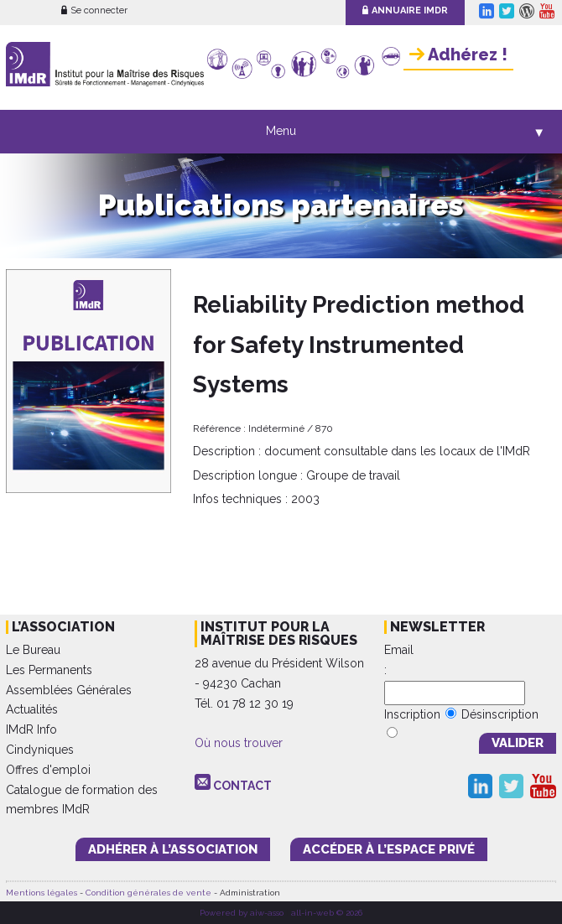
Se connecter (94, 10)
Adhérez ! (458, 55)
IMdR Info (31, 729)
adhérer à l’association (173, 849)
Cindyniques (40, 750)
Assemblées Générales (69, 690)
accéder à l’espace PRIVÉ (389, 849)
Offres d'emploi (48, 770)
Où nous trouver (239, 743)
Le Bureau (33, 650)
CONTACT (242, 786)
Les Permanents (49, 670)
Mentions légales (42, 893)
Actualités (32, 709)
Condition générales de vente (148, 893)
